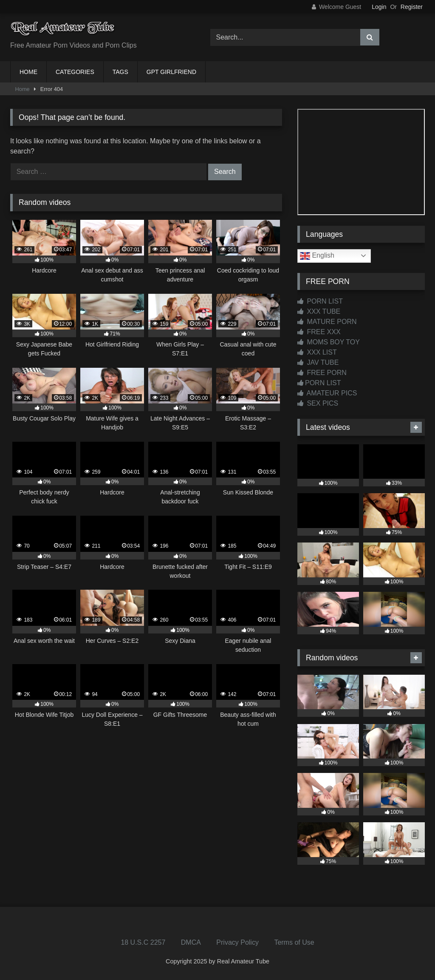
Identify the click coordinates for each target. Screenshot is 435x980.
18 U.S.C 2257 (143, 942)
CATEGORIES (75, 72)
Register (412, 7)
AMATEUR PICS (327, 393)
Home (23, 89)
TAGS (120, 72)
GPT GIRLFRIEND (171, 72)
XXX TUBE (319, 311)
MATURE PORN (327, 322)
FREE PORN (322, 373)
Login (379, 7)
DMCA (191, 942)
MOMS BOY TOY (329, 342)
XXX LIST (317, 352)
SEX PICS (318, 403)
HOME (28, 72)
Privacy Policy (237, 942)
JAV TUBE (318, 362)
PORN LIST (320, 301)
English (317, 256)
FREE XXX (319, 332)
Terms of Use (294, 942)
